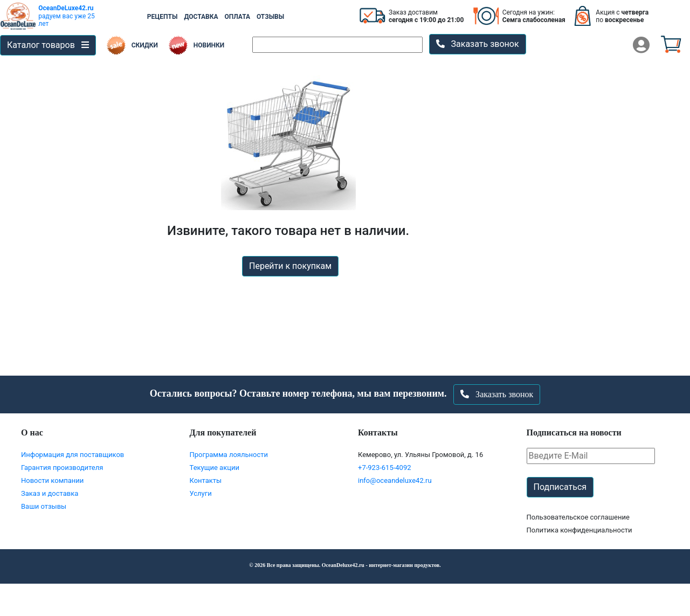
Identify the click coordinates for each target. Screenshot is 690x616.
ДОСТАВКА (201, 17)
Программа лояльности (229, 455)
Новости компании (52, 480)
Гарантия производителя (62, 468)
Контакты (206, 480)
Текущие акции (215, 468)
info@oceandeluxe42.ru (395, 480)
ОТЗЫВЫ (270, 17)
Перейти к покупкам (290, 266)
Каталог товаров (48, 45)
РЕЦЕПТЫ (163, 17)
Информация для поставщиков (73, 455)
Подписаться (560, 487)
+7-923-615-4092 (385, 468)
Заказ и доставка (50, 493)
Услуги (201, 493)
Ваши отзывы (44, 506)
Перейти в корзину (345, 599)
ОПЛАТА (237, 17)
